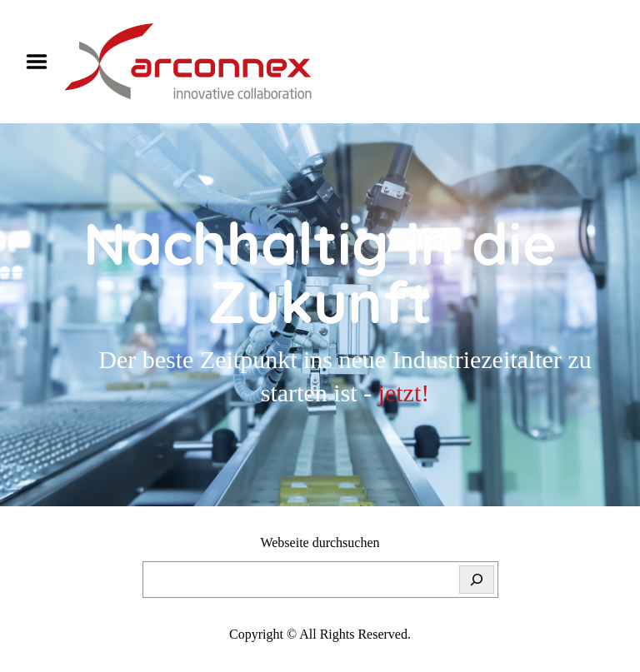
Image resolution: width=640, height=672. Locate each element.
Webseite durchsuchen (320, 543)
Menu (42, 62)
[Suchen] (477, 580)
